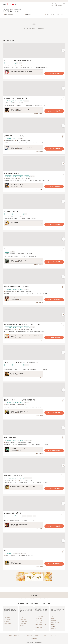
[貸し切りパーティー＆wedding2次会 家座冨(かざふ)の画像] (34, 390)
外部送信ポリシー (30, 636)
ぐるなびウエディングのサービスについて (55, 636)
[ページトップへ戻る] (34, 595)
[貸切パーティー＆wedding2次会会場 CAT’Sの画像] (34, 50)
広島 (34, 599)
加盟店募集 (45, 636)
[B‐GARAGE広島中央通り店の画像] (34, 503)
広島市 (37, 599)
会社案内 (7, 636)
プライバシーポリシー (22, 636)
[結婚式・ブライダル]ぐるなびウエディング (10, 599)
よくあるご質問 (34, 638)
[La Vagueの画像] (34, 239)
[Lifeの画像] (34, 541)
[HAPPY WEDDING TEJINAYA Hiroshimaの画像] (34, 277)
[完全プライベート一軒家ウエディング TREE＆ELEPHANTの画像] (34, 352)
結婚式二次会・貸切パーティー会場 (25, 599)
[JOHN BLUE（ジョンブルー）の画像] (34, 201)
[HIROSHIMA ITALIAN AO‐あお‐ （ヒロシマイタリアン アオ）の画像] (34, 315)
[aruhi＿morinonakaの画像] (34, 428)
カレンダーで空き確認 (54, 73)
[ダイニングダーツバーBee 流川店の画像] (34, 126)
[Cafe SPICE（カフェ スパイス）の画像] (34, 465)
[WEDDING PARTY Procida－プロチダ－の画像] (34, 88)
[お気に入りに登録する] (62, 61)
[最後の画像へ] (63, 50)
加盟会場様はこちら (38, 636)
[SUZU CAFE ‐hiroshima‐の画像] (34, 164)
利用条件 (15, 636)
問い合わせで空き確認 (54, 187)
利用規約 (11, 636)
